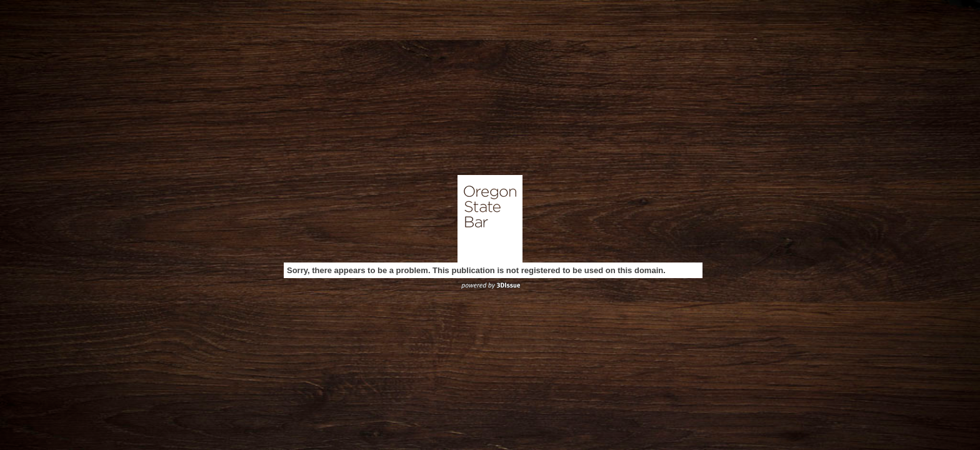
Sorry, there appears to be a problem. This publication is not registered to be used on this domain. (476, 270)
